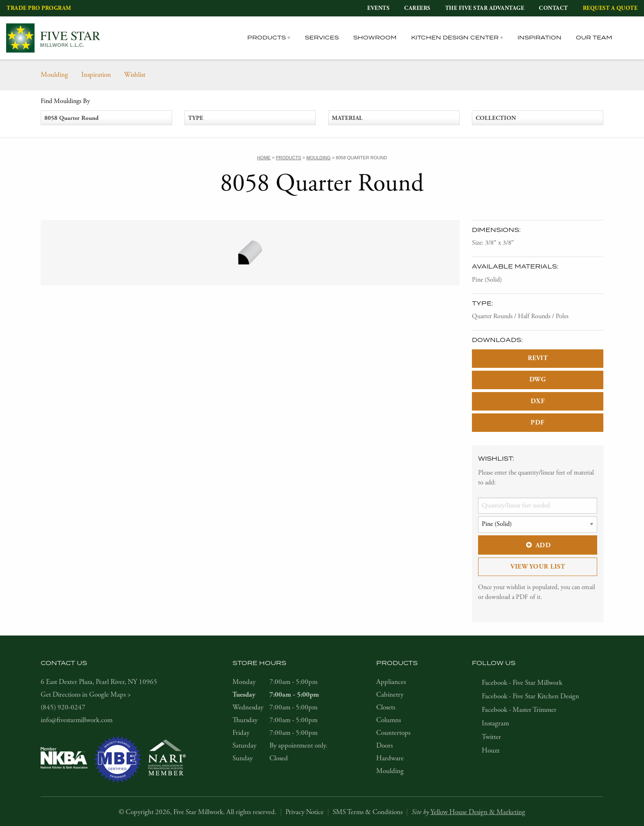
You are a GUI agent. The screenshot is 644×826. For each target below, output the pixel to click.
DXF (538, 401)
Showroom (375, 38)
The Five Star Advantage (485, 8)
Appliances (391, 682)
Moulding (54, 75)
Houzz (491, 750)
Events (378, 8)
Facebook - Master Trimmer (519, 710)
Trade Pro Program (39, 8)
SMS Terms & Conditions (368, 812)
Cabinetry (390, 695)
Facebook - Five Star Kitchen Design (530, 696)
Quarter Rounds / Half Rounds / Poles (520, 316)
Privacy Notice (305, 812)
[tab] (632, 38)
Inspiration (539, 38)
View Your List (538, 567)
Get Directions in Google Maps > (86, 695)
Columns (389, 720)
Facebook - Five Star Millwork (522, 683)
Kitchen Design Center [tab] (455, 38)
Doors (384, 746)
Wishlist (135, 75)
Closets (386, 707)
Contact (553, 8)
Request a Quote (610, 8)
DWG (538, 380)
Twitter (491, 737)
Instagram (495, 723)
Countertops (393, 733)
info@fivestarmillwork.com (77, 720)
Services (322, 38)
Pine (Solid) (487, 280)
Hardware (390, 758)
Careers (417, 8)
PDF (538, 423)
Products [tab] (267, 38)
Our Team (594, 38)
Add (538, 545)
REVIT (538, 358)
